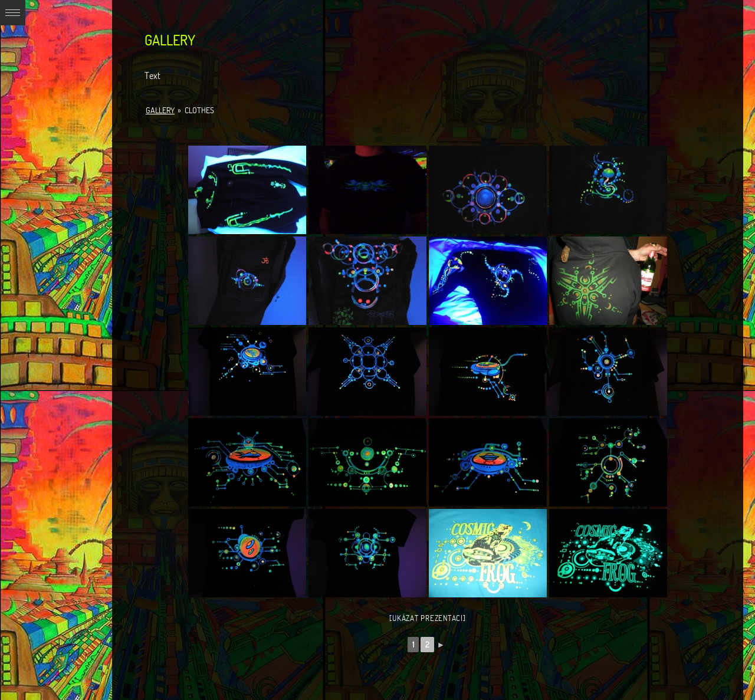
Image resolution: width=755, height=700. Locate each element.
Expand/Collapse (13, 13)
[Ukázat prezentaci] (427, 618)
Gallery (160, 110)
